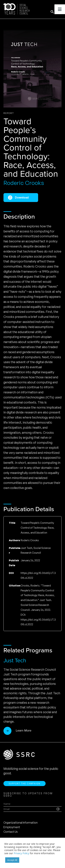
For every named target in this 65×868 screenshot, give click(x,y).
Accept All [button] (12, 860)
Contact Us (11, 832)
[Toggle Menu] (60, 9)
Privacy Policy (21, 853)
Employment (12, 827)
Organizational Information (21, 823)
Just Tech (15, 660)
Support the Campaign (25, 784)
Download (22, 197)
